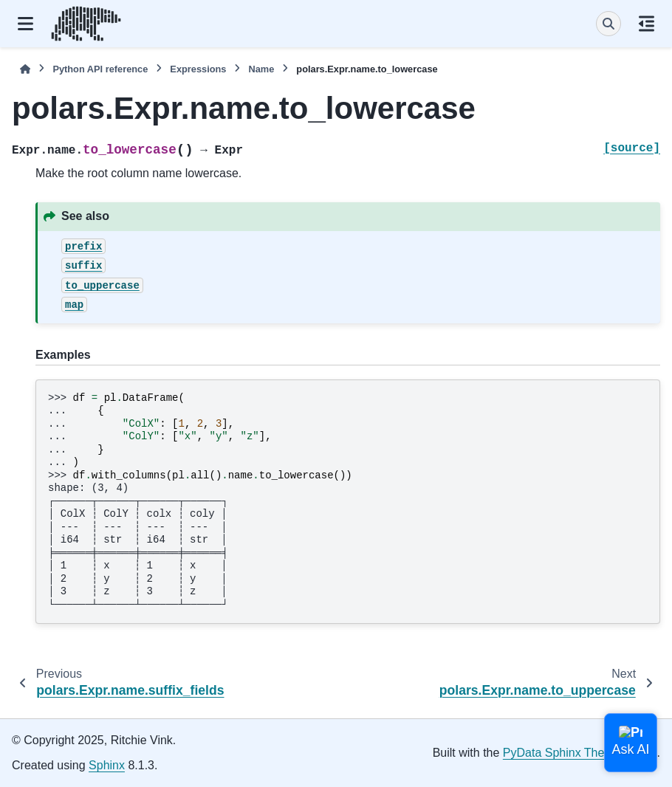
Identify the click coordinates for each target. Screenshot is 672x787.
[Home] (25, 69)
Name (261, 69)
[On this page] (647, 24)
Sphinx (107, 765)
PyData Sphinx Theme (562, 753)
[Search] (608, 24)
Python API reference (100, 69)
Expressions (198, 69)
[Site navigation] (25, 24)
